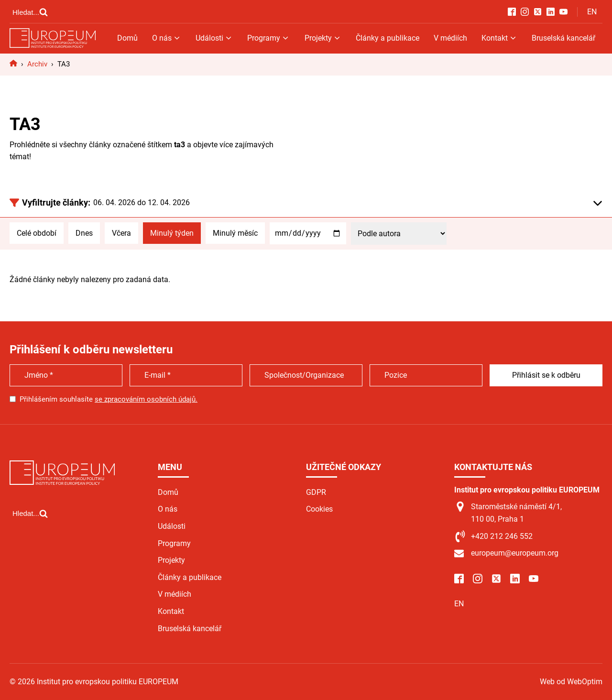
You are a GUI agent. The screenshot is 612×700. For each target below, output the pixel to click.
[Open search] (30, 12)
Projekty (323, 38)
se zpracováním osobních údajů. (146, 399)
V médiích (450, 38)
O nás (167, 38)
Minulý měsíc (235, 233)
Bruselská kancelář (563, 38)
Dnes (84, 233)
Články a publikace (388, 38)
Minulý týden (172, 233)
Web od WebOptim (571, 682)
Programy (268, 38)
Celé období (37, 233)
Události (214, 38)
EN (592, 12)
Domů (127, 38)
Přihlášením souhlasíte (109, 399)
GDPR (316, 492)
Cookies (319, 509)
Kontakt (499, 38)
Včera (121, 233)
